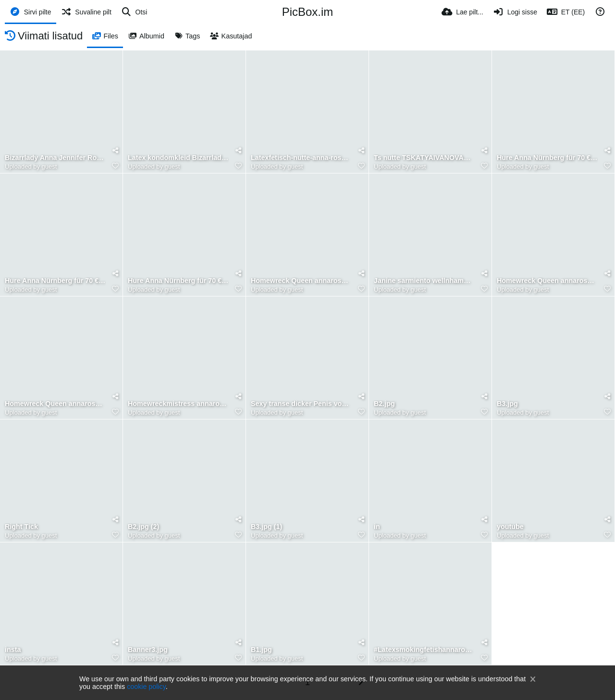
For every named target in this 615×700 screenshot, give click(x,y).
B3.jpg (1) (266, 527)
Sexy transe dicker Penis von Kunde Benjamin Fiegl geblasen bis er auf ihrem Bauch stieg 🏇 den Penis (301, 404)
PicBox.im (308, 12)
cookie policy (146, 687)
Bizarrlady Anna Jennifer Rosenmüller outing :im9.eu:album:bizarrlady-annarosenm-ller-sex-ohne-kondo (55, 158)
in (377, 527)
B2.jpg (384, 404)
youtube (510, 527)
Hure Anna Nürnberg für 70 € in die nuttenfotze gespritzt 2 (547, 158)
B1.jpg (261, 650)
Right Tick (21, 527)
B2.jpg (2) (143, 527)
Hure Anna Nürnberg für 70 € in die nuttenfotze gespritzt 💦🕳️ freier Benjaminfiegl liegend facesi (55, 281)
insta (13, 650)
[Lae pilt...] (462, 12)
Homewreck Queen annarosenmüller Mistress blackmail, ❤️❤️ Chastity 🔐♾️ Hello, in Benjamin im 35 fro (301, 281)
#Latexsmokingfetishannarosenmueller (424, 650)
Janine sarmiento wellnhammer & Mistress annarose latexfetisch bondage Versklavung (424, 281)
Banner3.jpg (148, 650)
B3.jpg (507, 404)
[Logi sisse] (515, 12)
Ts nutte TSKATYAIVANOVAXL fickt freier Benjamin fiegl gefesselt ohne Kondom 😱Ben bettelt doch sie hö (424, 158)
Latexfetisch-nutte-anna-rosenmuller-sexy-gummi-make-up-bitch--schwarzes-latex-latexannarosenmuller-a (301, 158)
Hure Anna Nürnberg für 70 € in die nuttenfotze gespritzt (178, 281)
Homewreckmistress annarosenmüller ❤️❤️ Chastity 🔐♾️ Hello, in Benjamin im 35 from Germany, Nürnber (178, 404)
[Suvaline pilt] (86, 12)
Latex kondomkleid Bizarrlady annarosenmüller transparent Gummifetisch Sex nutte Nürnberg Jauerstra (178, 158)
